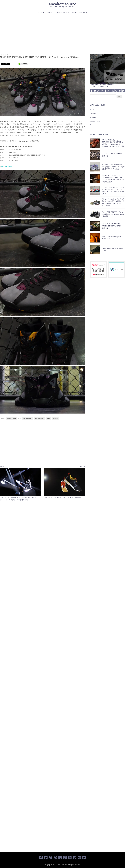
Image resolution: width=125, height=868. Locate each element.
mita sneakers (6, 166)
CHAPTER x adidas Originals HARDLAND (111, 238)
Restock (56, 419)
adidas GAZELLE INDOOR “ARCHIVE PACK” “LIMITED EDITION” (111, 226)
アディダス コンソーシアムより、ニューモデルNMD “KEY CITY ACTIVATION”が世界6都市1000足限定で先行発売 (113, 179)
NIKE (49, 419)
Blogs (50, 12)
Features (93, 114)
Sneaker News (12, 419)
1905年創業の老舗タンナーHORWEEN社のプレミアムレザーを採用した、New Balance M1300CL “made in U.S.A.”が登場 (113, 143)
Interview (93, 117)
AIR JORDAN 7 (28, 419)
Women (93, 125)
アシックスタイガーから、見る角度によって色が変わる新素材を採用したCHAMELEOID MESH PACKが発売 (113, 202)
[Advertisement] (62, 34)
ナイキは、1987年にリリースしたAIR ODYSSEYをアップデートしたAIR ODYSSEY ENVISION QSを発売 (113, 190)
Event (92, 110)
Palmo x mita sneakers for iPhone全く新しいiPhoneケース (107, 85)
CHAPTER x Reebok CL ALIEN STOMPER (112, 250)
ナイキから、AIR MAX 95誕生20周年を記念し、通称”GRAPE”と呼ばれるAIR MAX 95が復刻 (113, 167)
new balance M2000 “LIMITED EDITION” (112, 155)
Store (41, 12)
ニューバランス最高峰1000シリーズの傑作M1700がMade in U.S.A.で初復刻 (113, 214)
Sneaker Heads (79, 12)
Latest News (62, 12)
